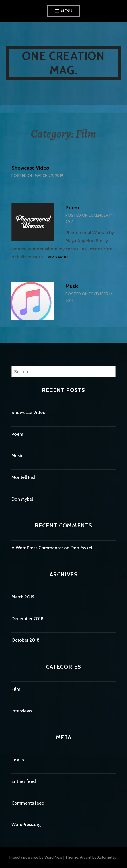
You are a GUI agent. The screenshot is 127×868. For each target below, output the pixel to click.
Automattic (107, 857)
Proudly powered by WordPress (36, 857)
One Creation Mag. (63, 63)
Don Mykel (22, 499)
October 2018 (25, 640)
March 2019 (23, 597)
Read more (58, 257)
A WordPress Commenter (37, 548)
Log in (18, 760)
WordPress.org (26, 824)
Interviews (22, 711)
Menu (67, 11)
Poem (72, 208)
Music (72, 286)
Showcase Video (30, 168)
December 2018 (27, 619)
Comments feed (28, 803)
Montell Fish (24, 477)
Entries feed (24, 781)
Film (16, 689)
